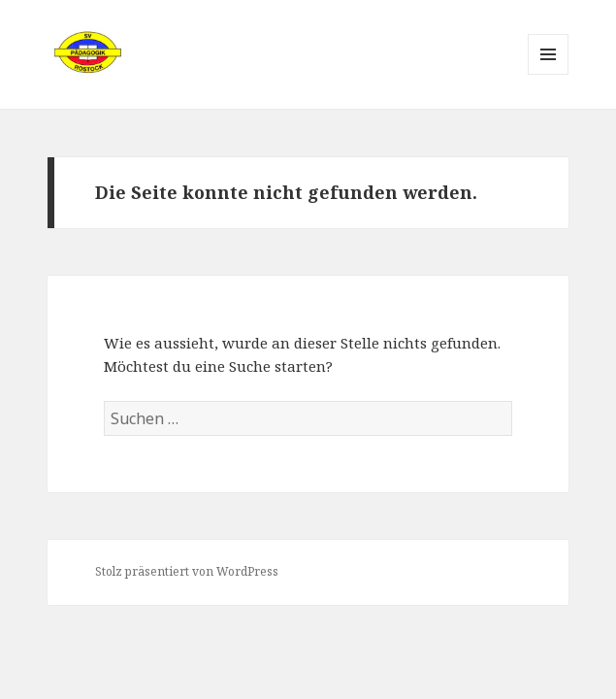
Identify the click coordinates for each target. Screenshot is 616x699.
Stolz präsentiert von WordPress (187, 571)
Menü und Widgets (549, 74)
